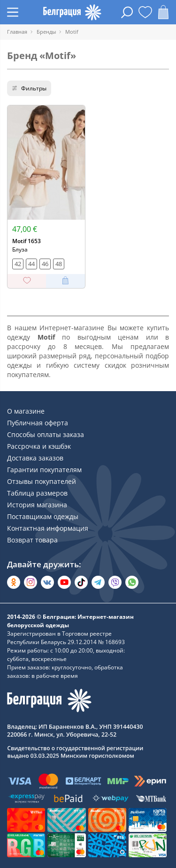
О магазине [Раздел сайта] (26, 411)
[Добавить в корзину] (65, 281)
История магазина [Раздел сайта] (37, 505)
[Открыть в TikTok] (81, 582)
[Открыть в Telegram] (98, 582)
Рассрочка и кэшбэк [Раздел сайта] (39, 446)
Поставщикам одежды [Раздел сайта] (43, 516)
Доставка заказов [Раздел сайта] (35, 458)
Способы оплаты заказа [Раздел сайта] (46, 434)
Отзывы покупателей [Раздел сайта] (42, 481)
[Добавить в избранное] (27, 281)
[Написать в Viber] (115, 582)
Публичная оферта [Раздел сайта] (38, 423)
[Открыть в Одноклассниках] (14, 582)
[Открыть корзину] (163, 12)
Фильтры (29, 88)
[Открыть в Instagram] (31, 582)
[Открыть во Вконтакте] (47, 582)
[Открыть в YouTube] (64, 582)
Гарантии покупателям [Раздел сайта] (44, 470)
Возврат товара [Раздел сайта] (32, 540)
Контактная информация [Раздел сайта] (48, 528)
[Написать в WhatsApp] (132, 582)
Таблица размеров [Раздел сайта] (37, 493)
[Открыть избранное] (145, 12)
